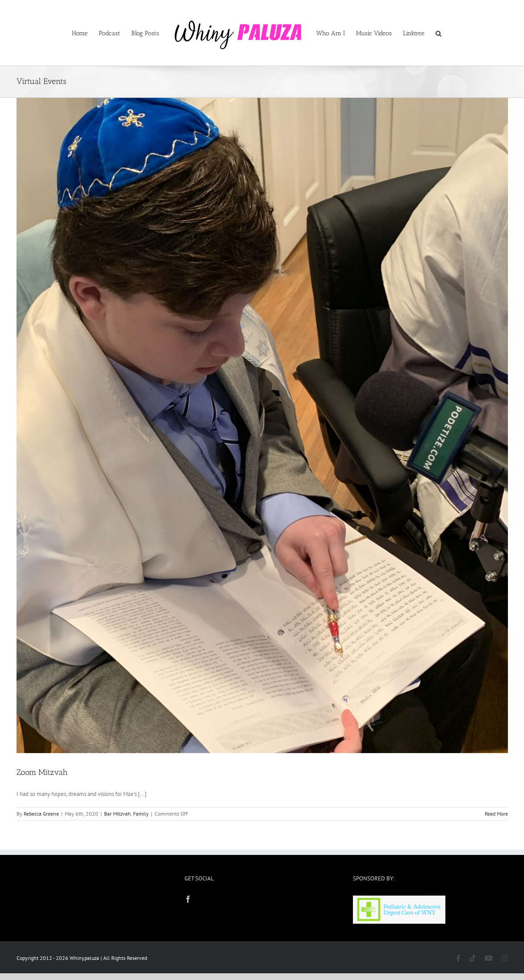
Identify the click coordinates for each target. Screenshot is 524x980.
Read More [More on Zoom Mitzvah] (496, 814)
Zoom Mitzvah (42, 772)
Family (141, 814)
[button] (438, 33)
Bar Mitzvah (117, 814)
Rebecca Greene (41, 814)
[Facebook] (188, 899)
